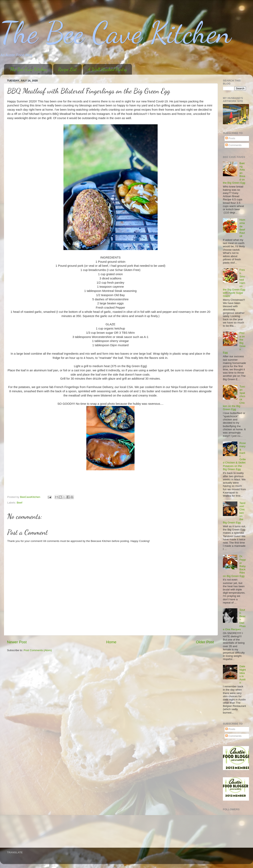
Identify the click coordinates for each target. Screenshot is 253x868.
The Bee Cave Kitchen (116, 33)
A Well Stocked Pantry (107, 69)
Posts (230, 138)
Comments (233, 145)
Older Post (205, 642)
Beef (19, 503)
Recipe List (67, 69)
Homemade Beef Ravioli (242, 228)
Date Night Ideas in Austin (243, 674)
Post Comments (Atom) (38, 650)
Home (111, 642)
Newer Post (17, 642)
